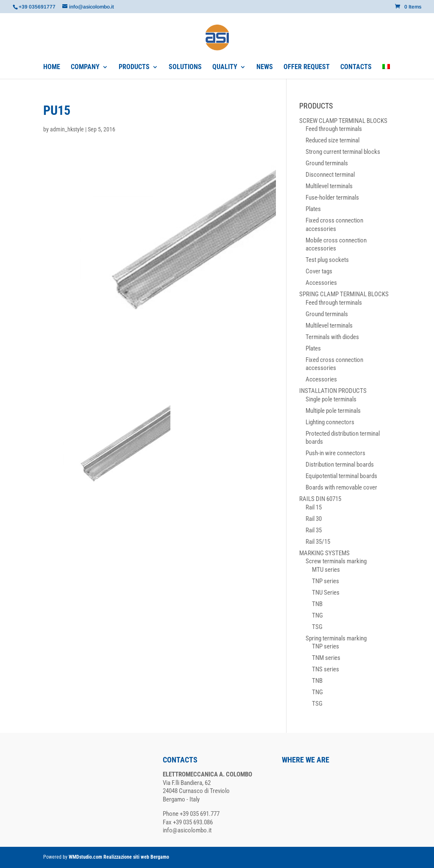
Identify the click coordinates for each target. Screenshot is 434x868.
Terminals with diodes (332, 337)
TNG (317, 615)
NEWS (265, 67)
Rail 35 (314, 530)
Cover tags (319, 271)
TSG (317, 627)
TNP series (325, 581)
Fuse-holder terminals (332, 198)
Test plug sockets (327, 260)
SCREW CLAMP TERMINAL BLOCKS (343, 121)
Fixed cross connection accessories (334, 225)
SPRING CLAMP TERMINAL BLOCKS (344, 294)
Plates (313, 209)
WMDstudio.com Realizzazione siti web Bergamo (119, 857)
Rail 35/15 (318, 542)
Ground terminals (327, 163)
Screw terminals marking (336, 561)
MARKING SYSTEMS (324, 553)
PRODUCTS (134, 67)
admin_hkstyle (67, 129)
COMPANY (85, 67)
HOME (52, 67)
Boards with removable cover (341, 487)
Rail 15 (314, 507)
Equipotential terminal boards (341, 476)
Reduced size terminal (332, 140)
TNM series (326, 658)
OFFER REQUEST (307, 67)
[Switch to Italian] (386, 71)
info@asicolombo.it (187, 830)
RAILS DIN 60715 (320, 499)
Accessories (321, 283)
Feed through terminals (334, 129)
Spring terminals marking (336, 638)
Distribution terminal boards (340, 465)
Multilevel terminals (329, 186)
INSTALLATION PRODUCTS (333, 391)
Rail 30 (314, 519)
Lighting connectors (330, 422)
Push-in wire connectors (335, 453)
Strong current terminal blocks (343, 152)
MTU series (326, 570)
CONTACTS (356, 67)
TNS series (325, 669)
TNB (317, 604)
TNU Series (326, 593)
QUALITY (225, 67)
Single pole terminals (331, 399)
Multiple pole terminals (333, 411)
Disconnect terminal (330, 175)
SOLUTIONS (185, 67)
